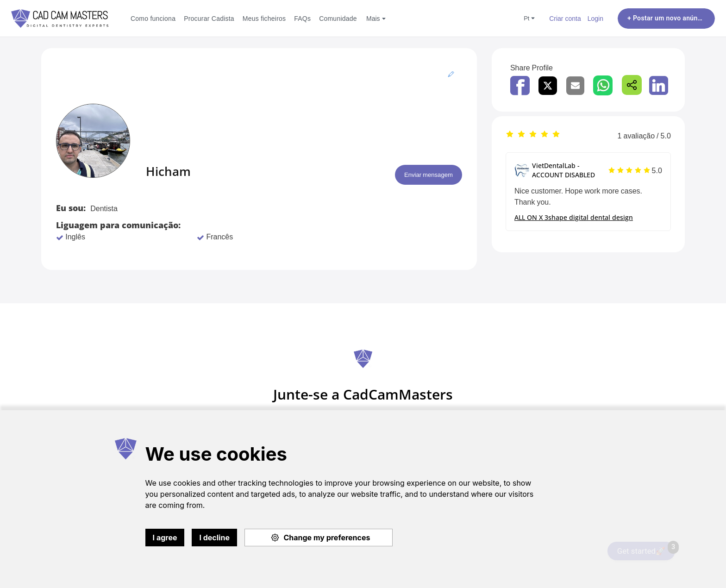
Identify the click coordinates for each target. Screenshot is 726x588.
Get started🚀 (646, 549)
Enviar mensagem (423, 175)
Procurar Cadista (209, 18)
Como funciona (153, 18)
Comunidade (338, 18)
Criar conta (565, 18)
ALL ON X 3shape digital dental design (574, 217)
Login (595, 18)
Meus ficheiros (264, 18)
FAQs (302, 18)
